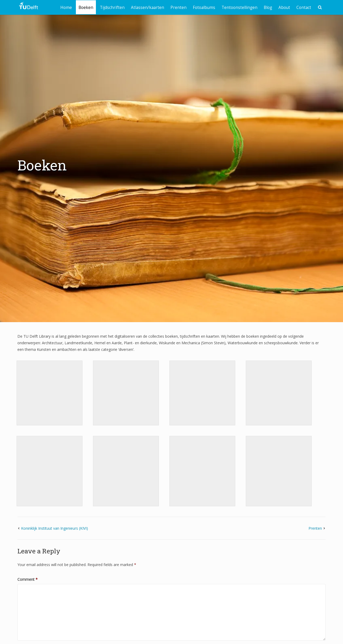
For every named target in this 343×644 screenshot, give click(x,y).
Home (66, 8)
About (284, 8)
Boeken (86, 8)
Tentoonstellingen (239, 8)
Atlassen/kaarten (148, 8)
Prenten (178, 8)
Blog (268, 8)
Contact (304, 8)
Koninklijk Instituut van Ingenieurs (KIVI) (55, 528)
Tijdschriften (112, 8)
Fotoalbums (204, 8)
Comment (28, 579)
